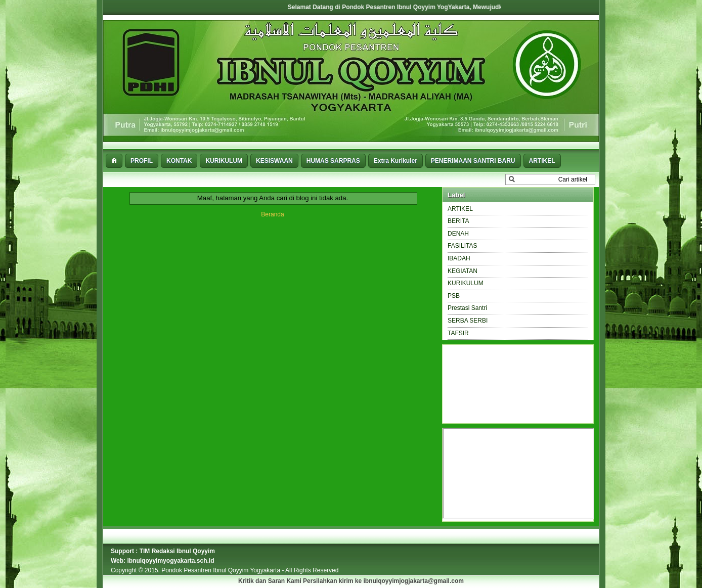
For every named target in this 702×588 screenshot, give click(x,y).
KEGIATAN (463, 271)
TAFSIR (458, 333)
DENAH (458, 234)
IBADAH (459, 258)
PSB (454, 296)
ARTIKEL (460, 209)
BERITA (458, 221)
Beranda (272, 214)
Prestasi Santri (467, 308)
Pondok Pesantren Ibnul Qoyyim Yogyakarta (222, 570)
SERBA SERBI (468, 321)
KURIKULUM (466, 283)
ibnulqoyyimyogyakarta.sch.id (170, 561)
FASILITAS (462, 246)
